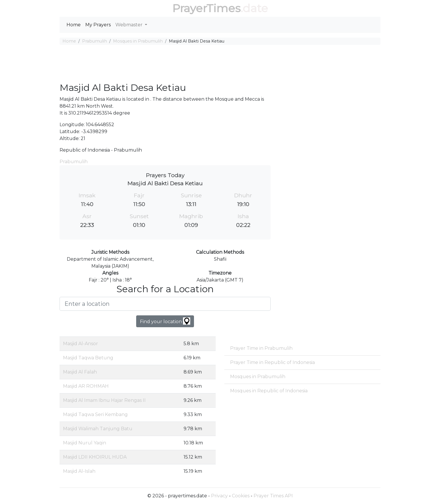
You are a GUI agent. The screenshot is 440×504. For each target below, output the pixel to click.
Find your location (165, 321)
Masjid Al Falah (80, 372)
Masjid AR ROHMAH (86, 386)
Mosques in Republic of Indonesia (269, 391)
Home (74, 25)
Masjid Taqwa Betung (88, 358)
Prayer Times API (273, 496)
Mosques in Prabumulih (138, 41)
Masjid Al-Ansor (81, 344)
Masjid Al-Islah (79, 471)
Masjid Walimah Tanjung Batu (98, 429)
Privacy (219, 496)
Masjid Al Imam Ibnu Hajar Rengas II (104, 400)
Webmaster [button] (130, 25)
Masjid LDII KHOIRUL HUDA (95, 457)
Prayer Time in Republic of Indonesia (272, 362)
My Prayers (98, 25)
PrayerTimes (206, 8)
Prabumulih (95, 41)
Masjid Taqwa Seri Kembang (95, 414)
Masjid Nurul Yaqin (85, 443)
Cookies (241, 496)
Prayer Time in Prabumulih (261, 348)
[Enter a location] (165, 304)
